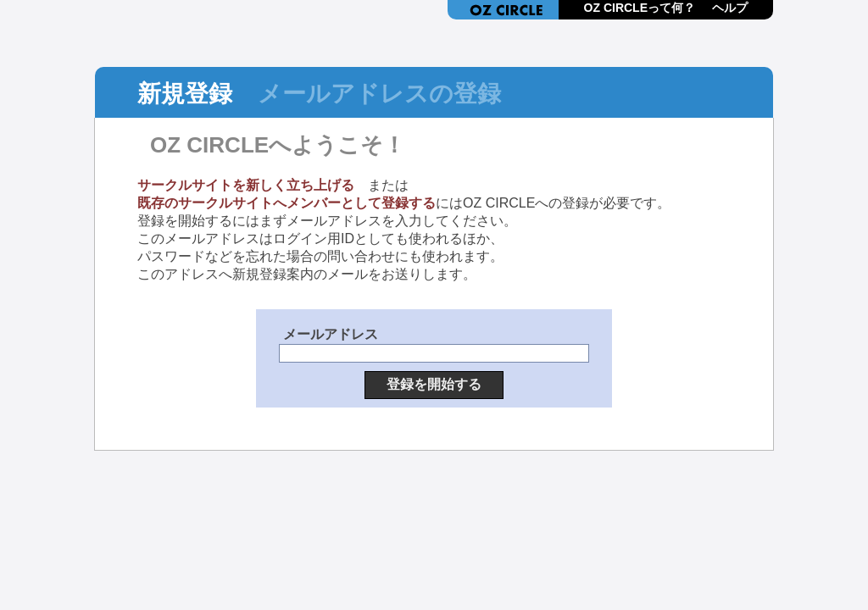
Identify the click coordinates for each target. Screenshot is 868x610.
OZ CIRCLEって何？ (640, 8)
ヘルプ (730, 8)
